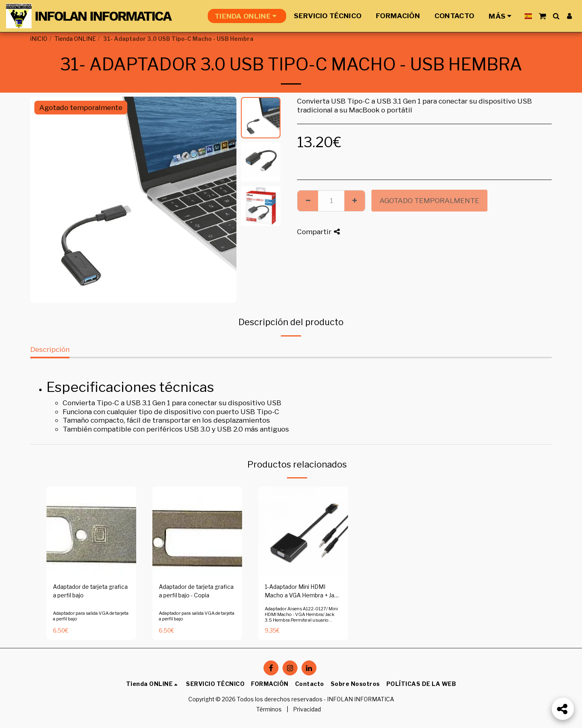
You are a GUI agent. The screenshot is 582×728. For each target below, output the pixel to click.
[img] (91, 531)
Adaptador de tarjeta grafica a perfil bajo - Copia (196, 591)
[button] (542, 16)
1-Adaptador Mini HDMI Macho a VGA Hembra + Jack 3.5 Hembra (303, 592)
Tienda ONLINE (75, 39)
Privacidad (307, 709)
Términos (269, 709)
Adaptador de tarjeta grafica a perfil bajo (90, 591)
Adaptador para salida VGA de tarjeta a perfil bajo (91, 616)
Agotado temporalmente (429, 200)
